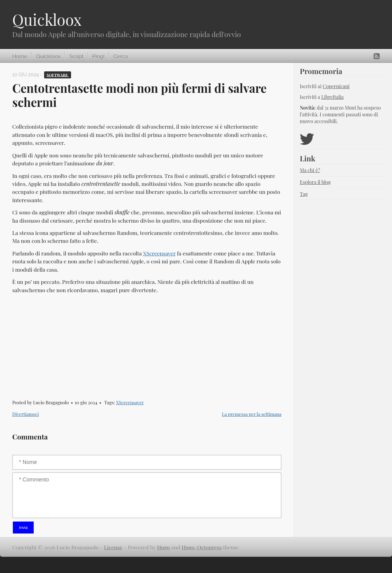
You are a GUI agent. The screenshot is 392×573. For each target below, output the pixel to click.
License (113, 547)
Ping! (98, 56)
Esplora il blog (315, 182)
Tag (304, 194)
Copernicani (336, 86)
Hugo (164, 547)
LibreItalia (332, 97)
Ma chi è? (310, 170)
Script (76, 56)
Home (20, 56)
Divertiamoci (26, 414)
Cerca (121, 56)
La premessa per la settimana (252, 414)
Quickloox (47, 19)
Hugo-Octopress (202, 547)
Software (58, 75)
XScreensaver (159, 253)
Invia (23, 528)
